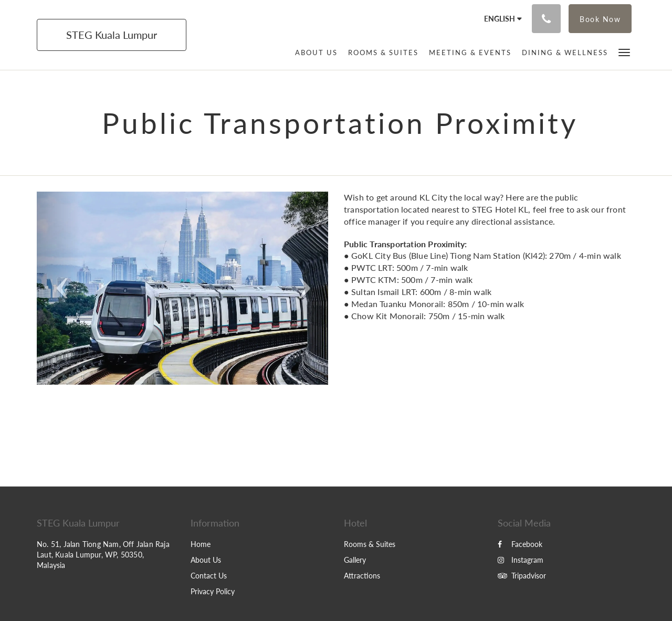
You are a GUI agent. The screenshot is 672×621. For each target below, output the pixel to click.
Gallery (355, 560)
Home (201, 544)
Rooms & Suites (370, 544)
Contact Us (209, 576)
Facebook (520, 544)
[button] (624, 52)
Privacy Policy (213, 591)
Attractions (362, 576)
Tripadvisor (522, 576)
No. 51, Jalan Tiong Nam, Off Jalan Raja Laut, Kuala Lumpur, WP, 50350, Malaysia (103, 555)
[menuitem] (316, 52)
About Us (206, 560)
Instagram (521, 560)
